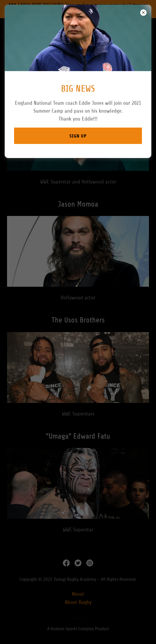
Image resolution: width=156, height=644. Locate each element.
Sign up (78, 136)
